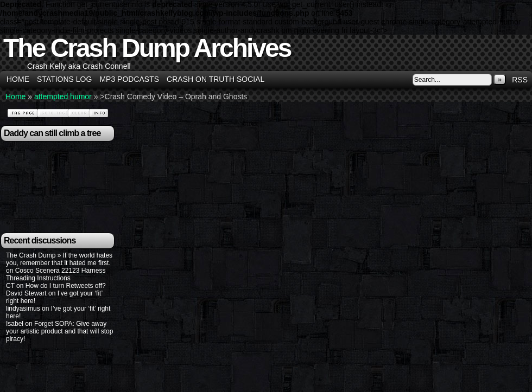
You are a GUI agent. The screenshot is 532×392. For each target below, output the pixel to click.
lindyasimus (23, 309)
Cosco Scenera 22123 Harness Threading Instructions (56, 274)
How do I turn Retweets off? (66, 286)
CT (10, 286)
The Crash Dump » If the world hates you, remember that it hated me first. (59, 259)
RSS (520, 80)
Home (18, 79)
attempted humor (63, 97)
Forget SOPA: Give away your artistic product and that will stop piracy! (59, 331)
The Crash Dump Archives (147, 48)
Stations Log (64, 79)
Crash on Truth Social (216, 79)
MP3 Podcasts (129, 79)
